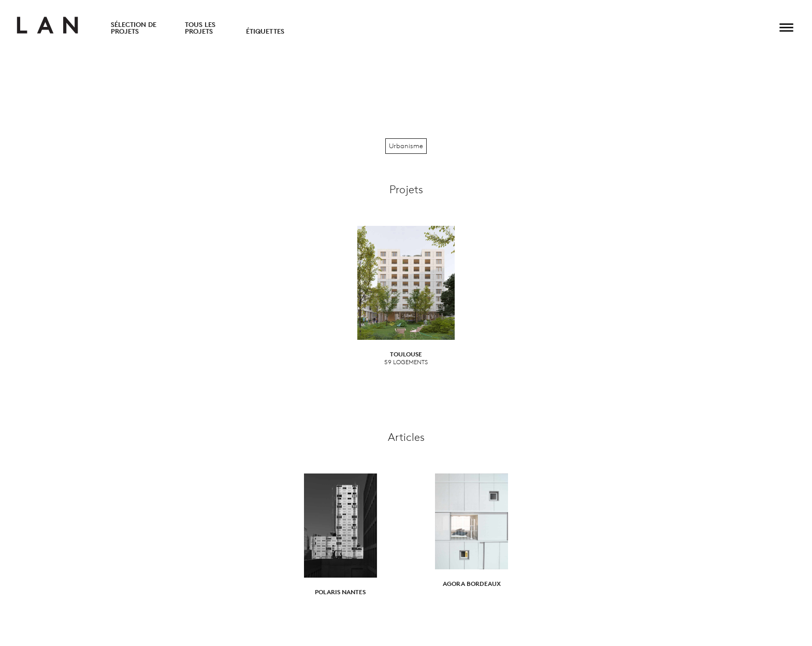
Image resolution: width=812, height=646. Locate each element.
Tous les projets (200, 28)
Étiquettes (265, 31)
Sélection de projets (134, 28)
